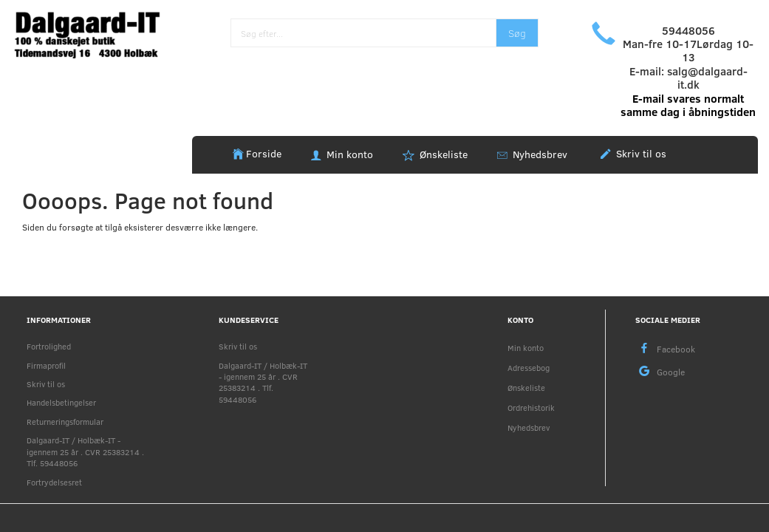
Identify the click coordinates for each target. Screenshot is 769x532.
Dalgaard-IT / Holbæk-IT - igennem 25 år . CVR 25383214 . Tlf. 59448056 (85, 451)
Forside (264, 153)
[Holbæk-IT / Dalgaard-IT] (96, 33)
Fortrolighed (49, 346)
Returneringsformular (65, 422)
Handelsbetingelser (61, 402)
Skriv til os (640, 153)
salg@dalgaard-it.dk (707, 78)
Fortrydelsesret (54, 482)
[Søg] (517, 33)
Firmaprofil (46, 365)
